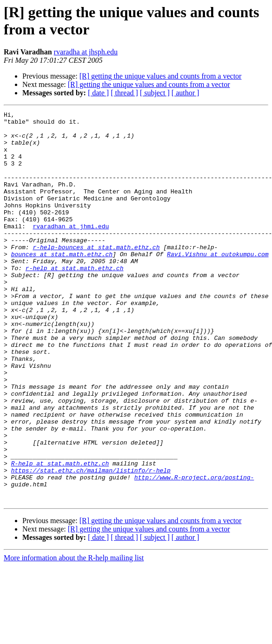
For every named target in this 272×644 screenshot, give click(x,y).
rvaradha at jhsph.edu (86, 52)
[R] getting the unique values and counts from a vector (161, 76)
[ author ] (186, 93)
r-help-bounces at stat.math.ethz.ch (96, 275)
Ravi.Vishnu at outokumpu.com (218, 283)
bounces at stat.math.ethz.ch (62, 283)
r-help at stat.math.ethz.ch (75, 300)
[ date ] (98, 93)
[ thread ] (124, 93)
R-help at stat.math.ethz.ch (60, 534)
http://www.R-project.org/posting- (194, 551)
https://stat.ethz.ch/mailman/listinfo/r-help (91, 543)
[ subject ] (155, 93)
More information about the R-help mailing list (74, 636)
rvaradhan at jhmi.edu (71, 250)
